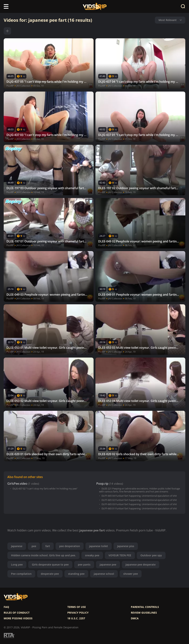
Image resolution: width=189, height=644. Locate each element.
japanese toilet (99, 546)
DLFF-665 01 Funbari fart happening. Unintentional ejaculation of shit (139, 509)
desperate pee (50, 574)
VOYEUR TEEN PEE (120, 555)
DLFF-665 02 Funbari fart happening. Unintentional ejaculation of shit (139, 500)
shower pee (131, 574)
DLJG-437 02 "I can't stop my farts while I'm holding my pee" (45, 489)
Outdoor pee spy (151, 555)
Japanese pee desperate (141, 565)
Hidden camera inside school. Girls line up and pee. (43, 555)
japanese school (104, 574)
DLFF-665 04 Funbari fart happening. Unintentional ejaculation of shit (139, 496)
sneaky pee (92, 555)
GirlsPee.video (17, 484)
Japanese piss (126, 546)
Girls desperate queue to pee (50, 565)
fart (48, 546)
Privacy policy (78, 613)
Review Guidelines (144, 613)
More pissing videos (18, 618)
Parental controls (145, 607)
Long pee (17, 565)
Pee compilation (21, 574)
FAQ (6, 607)
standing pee (76, 574)
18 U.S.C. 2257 (76, 618)
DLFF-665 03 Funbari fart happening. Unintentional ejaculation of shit (139, 504)
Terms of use (77, 607)
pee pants (84, 565)
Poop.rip (102, 484)
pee (34, 546)
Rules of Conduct (17, 613)
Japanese (17, 546)
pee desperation (70, 546)
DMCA (135, 618)
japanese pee (108, 565)
